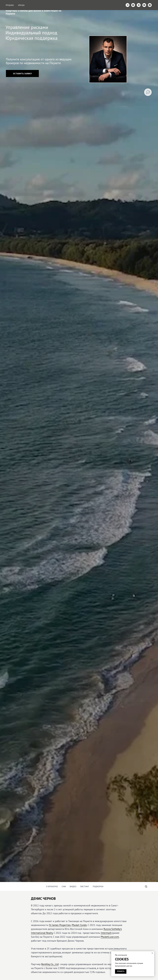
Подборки (98, 886)
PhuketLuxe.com (110, 937)
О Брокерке (52, 886)
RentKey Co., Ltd (50, 964)
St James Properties (60, 925)
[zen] (133, 5)
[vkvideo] (139, 5)
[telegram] (128, 5)
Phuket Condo (79, 925)
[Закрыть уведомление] (152, 953)
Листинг (84, 886)
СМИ (64, 886)
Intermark (106, 933)
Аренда (21, 5)
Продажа (10, 5)
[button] (22, 73)
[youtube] (144, 5)
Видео (73, 886)
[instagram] (150, 5)
